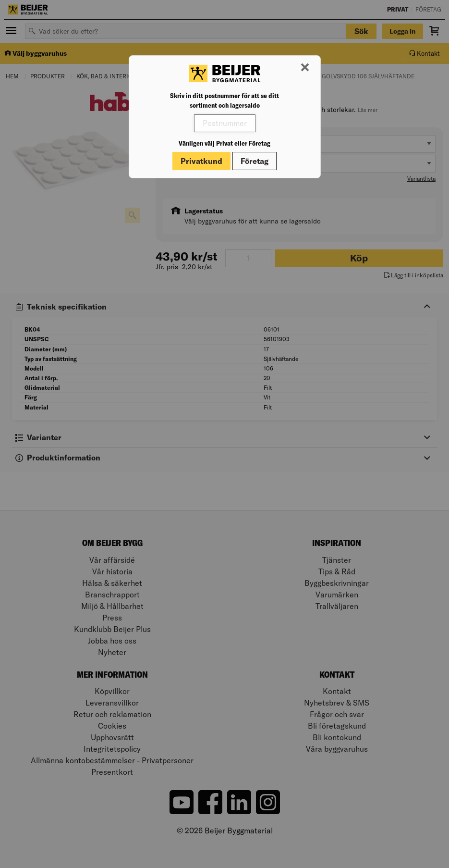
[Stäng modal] (305, 68)
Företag (255, 161)
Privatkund (201, 161)
